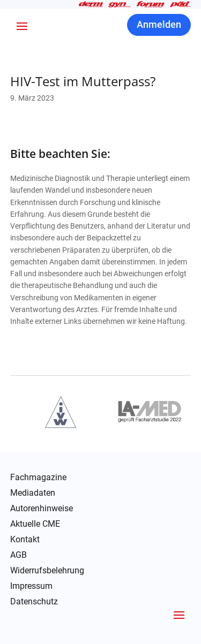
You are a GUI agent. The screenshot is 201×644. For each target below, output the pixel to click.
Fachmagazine (38, 478)
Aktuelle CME (35, 524)
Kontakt (25, 540)
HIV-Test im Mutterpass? (83, 81)
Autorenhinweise (42, 509)
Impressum (31, 586)
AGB (18, 555)
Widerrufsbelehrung (47, 571)
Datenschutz (34, 602)
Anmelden (159, 24)
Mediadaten (33, 493)
